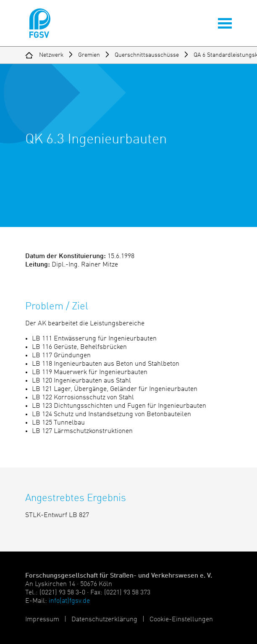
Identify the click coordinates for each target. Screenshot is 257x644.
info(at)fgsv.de (69, 601)
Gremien (89, 55)
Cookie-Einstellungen (181, 620)
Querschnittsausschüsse (147, 55)
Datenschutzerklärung (104, 620)
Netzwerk (51, 55)
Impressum (42, 620)
